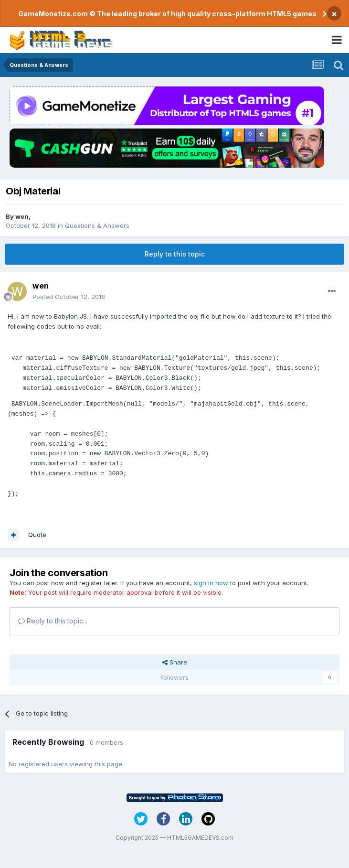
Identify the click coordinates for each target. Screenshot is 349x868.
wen (22, 216)
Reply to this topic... (53, 621)
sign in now (211, 583)
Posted (69, 297)
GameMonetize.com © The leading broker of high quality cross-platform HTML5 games (167, 14)
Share (175, 662)
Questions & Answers (97, 225)
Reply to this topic (175, 254)
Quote (37, 535)
